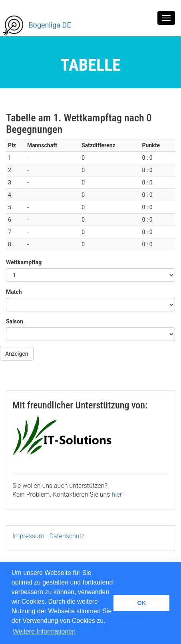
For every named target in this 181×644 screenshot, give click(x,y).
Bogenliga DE (37, 26)
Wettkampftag (23, 262)
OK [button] (141, 603)
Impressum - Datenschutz (49, 536)
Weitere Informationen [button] (44, 631)
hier (117, 494)
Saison (14, 321)
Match (14, 292)
